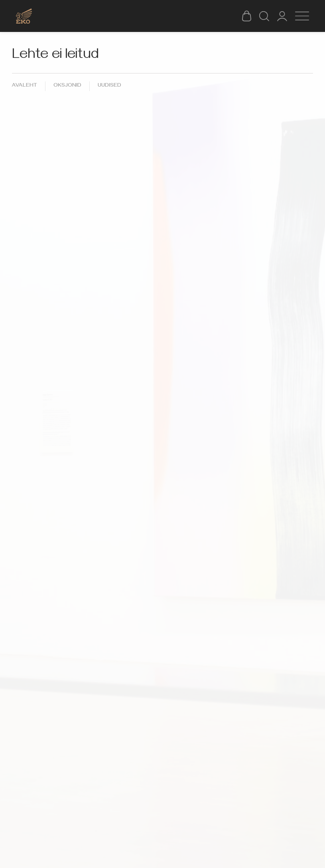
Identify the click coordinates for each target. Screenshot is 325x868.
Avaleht (25, 86)
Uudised (109, 86)
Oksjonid (67, 86)
